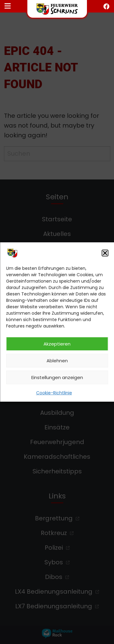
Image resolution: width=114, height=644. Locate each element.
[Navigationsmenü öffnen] (8, 6)
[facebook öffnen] (106, 6)
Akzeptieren (57, 344)
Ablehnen (57, 361)
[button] (105, 253)
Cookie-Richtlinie (54, 393)
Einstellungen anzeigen (57, 377)
